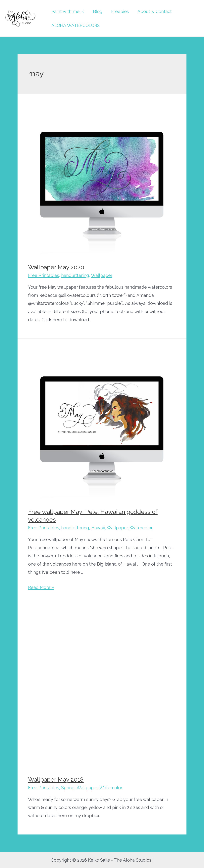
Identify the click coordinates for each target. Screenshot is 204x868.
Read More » (41, 587)
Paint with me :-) (68, 11)
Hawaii (98, 528)
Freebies (120, 11)
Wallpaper (102, 275)
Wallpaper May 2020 (56, 267)
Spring (68, 788)
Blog (98, 11)
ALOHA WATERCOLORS (76, 25)
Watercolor (141, 528)
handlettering (75, 275)
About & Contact (155, 11)
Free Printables (44, 275)
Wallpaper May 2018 (56, 780)
